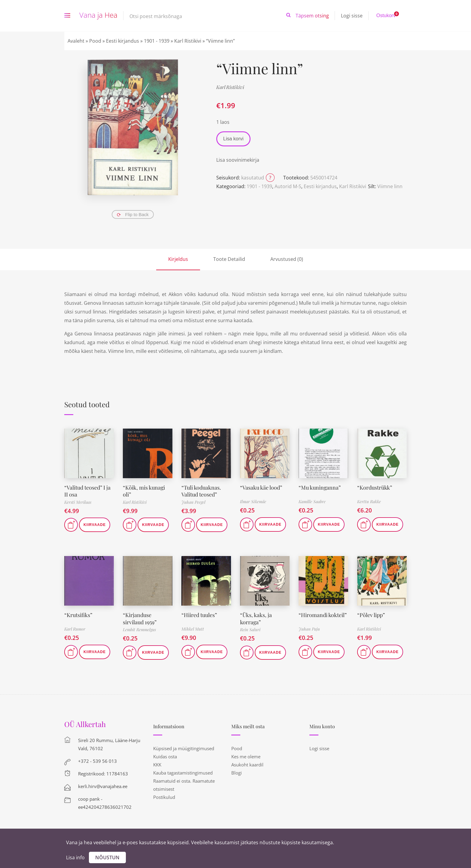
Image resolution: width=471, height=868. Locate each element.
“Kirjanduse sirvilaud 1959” (140, 618)
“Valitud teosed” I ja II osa (87, 491)
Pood (95, 41)
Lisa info (75, 857)
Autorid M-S (288, 186)
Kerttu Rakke (369, 501)
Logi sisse (352, 16)
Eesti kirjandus (123, 41)
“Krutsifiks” (78, 615)
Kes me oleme (246, 756)
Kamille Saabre (312, 501)
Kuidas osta (165, 756)
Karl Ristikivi (188, 41)
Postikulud (164, 797)
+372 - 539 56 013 (97, 761)
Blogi (237, 773)
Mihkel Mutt (193, 629)
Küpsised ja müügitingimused (184, 748)
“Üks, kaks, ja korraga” (256, 618)
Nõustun (107, 857)
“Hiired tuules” (199, 615)
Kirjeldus (178, 259)
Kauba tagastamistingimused (183, 773)
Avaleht (76, 41)
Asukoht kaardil (247, 765)
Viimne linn (390, 186)
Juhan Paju (309, 629)
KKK (157, 765)
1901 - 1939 (157, 41)
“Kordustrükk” (375, 487)
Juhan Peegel (193, 502)
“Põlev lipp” (371, 615)
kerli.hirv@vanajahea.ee (103, 786)
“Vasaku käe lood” (261, 487)
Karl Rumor (75, 629)
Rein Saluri (250, 630)
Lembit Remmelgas (139, 630)
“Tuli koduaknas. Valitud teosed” (201, 491)
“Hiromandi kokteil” (323, 615)
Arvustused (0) (287, 259)
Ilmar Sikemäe (253, 501)
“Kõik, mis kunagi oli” (144, 491)
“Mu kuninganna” (320, 487)
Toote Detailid (229, 259)
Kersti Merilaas (78, 502)
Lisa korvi (233, 139)
